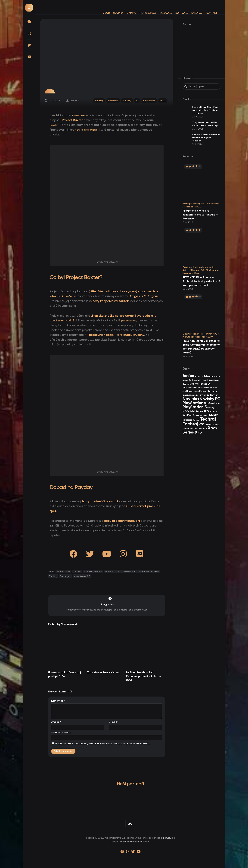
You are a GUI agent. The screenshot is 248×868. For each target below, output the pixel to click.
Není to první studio (88, 130)
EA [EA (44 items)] (209, 384)
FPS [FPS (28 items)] (184, 391)
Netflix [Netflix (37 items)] (186, 395)
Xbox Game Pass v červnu (104, 672)
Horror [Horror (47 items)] (190, 391)
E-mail (114, 722)
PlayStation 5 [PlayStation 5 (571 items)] (195, 407)
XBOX (163, 100)
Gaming (125, 13)
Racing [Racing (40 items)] (211, 408)
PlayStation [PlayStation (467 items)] (193, 403)
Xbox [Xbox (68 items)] (216, 425)
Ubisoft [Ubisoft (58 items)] (209, 425)
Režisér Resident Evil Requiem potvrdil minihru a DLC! (143, 676)
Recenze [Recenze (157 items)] (189, 411)
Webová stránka (61, 732)
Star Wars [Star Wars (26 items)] (204, 415)
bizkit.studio (168, 838)
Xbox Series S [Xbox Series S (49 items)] (200, 429)
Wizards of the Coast (65, 296)
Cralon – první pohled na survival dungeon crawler (206, 138)
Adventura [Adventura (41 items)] (209, 376)
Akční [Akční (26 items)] (218, 376)
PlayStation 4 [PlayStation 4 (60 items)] (212, 403)
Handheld (110, 100)
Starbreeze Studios (149, 572)
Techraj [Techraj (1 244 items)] (208, 419)
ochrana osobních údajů (136, 842)
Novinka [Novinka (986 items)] (191, 399)
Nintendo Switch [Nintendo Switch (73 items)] (208, 395)
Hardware (160, 13)
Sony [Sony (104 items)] (196, 415)
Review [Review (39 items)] (199, 411)
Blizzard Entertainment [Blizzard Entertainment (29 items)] (210, 380)
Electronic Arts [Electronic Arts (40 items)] (190, 388)
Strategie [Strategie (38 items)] (187, 420)
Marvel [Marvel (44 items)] (203, 391)
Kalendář (191, 13)
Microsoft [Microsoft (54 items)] (212, 391)
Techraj (53, 576)
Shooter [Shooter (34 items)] (214, 411)
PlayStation (149, 100)
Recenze (189, 207)
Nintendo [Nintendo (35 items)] (194, 395)
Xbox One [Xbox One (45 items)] (188, 428)
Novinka (77, 572)
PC (136, 100)
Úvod (100, 13)
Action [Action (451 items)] (188, 376)
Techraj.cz (65, 576)
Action (60, 572)
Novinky (112, 13)
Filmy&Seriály (142, 13)
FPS (68, 572)
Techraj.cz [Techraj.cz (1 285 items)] (193, 424)
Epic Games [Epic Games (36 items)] (203, 388)
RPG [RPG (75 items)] (206, 411)
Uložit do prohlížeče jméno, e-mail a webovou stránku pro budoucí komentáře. (102, 744)
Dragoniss (74, 100)
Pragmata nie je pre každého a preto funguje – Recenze (200, 215)
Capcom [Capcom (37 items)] (187, 384)
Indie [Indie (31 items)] (196, 391)
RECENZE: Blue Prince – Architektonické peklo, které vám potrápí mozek (201, 281)
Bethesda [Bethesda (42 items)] (194, 380)
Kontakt (206, 13)
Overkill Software (93, 572)
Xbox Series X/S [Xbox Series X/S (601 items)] (200, 430)
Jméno (56, 722)
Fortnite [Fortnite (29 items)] (213, 388)
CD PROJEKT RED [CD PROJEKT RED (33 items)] (199, 384)
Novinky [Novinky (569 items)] (207, 399)
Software (175, 13)
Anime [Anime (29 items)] (185, 380)
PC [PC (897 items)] (218, 399)
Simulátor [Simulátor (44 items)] (187, 415)
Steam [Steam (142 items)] (214, 415)
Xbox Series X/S (82, 576)
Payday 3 (110, 572)
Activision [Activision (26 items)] (199, 376)
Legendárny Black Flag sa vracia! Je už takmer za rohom (205, 110)
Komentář (58, 701)
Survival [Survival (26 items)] (196, 420)
